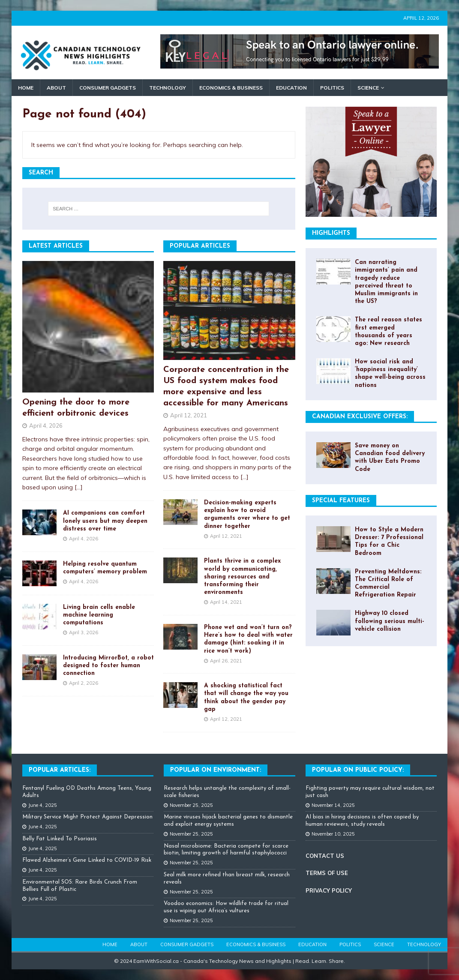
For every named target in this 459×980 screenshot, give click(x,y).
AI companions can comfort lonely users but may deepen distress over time (105, 521)
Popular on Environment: (216, 770)
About (56, 88)
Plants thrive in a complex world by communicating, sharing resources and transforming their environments (242, 577)
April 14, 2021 (226, 602)
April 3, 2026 (84, 632)
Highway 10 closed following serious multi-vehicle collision (390, 621)
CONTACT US (325, 856)
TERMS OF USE (327, 873)
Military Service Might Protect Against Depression (87, 817)
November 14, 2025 (333, 805)
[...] (79, 487)
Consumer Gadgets (108, 88)
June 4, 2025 (43, 805)
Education (291, 88)
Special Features (341, 501)
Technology (168, 88)
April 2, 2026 (84, 683)
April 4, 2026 (46, 426)
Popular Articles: (60, 770)
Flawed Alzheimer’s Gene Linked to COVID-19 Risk (87, 860)
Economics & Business (231, 88)
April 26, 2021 (226, 661)
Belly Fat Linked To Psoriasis (60, 839)
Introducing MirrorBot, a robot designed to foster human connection (108, 666)
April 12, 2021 (189, 415)
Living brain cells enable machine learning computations (99, 615)
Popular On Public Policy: (358, 770)
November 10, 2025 (333, 834)
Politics (332, 88)
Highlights (331, 233)
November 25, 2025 (191, 805)
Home (26, 88)
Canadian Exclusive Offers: (360, 417)
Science (368, 88)
